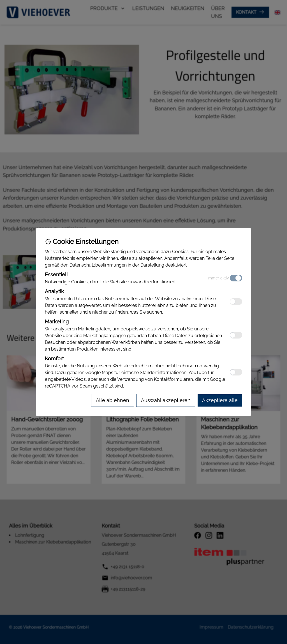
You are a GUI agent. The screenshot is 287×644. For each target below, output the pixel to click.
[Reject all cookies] (113, 400)
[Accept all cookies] (220, 400)
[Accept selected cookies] (166, 400)
